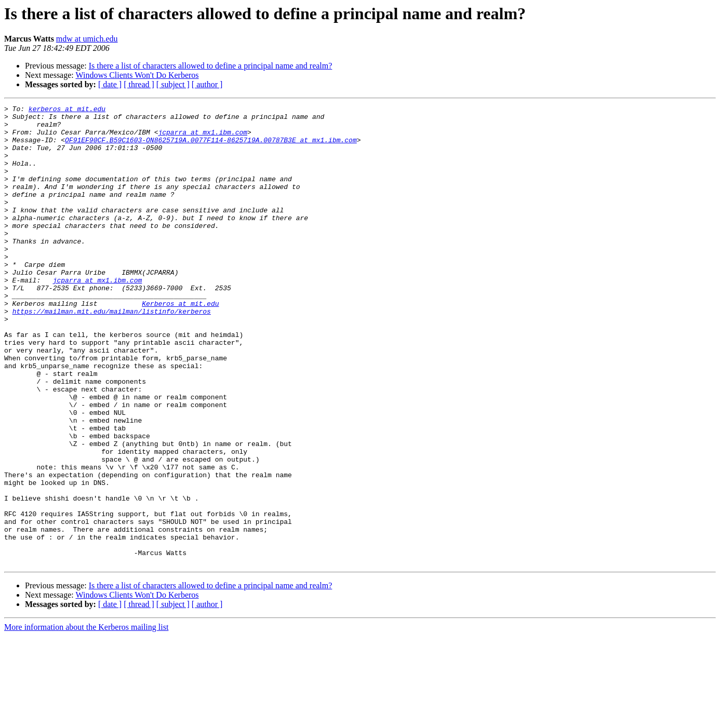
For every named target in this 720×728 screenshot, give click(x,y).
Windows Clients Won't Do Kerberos (137, 75)
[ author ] (207, 84)
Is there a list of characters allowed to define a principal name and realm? (211, 66)
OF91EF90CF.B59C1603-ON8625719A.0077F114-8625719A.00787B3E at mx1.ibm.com (211, 147)
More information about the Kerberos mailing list (86, 719)
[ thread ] (139, 84)
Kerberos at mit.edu (180, 344)
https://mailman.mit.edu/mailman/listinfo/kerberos (112, 353)
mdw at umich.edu (87, 39)
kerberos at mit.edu (67, 110)
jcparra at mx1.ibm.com (203, 138)
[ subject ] (173, 84)
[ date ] (110, 84)
